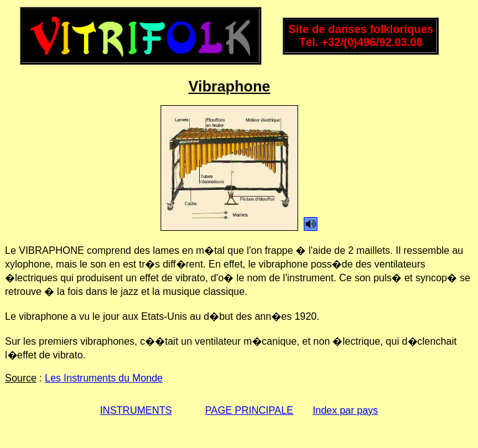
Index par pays (345, 410)
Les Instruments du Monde (104, 378)
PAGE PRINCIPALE (250, 410)
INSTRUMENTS (136, 410)
